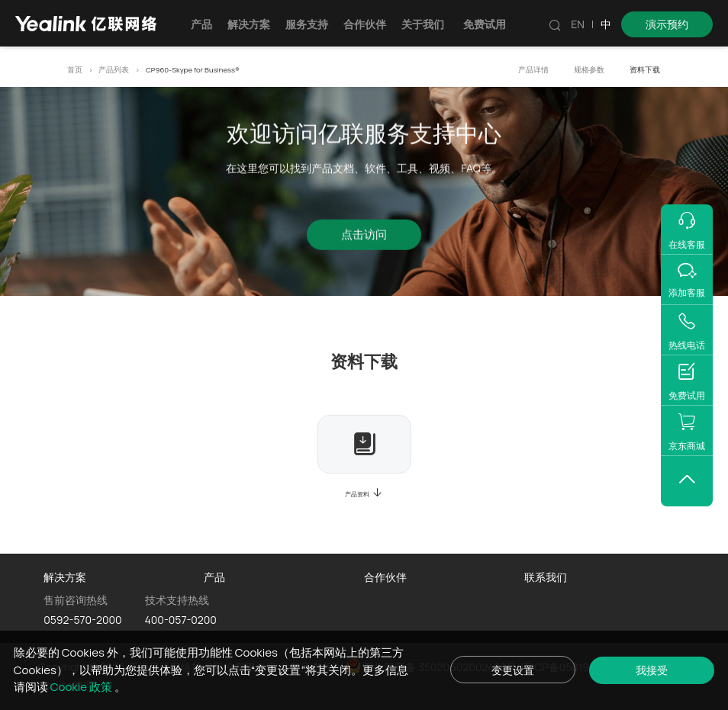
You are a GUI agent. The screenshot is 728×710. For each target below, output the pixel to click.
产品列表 (114, 70)
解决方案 (249, 24)
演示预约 (667, 24)
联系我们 (546, 577)
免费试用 (485, 24)
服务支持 (307, 24)
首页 (75, 70)
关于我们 (423, 24)
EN (578, 24)
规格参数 (589, 70)
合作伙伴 (365, 24)
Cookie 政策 (95, 686)
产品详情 (533, 70)
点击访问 (364, 237)
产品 (201, 24)
